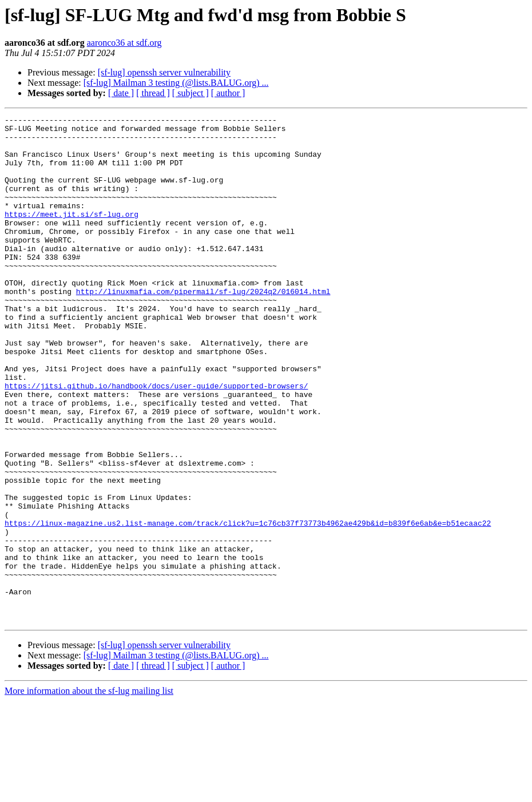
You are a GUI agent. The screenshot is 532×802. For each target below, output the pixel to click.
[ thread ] (153, 93)
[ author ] (228, 93)
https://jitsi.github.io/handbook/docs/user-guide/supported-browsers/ (156, 440)
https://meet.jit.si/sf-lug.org (72, 235)
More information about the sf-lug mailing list (89, 792)
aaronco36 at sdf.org (124, 43)
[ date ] (121, 93)
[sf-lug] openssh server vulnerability (164, 72)
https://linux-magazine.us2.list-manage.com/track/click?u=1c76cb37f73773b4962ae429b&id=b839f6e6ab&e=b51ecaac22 (248, 605)
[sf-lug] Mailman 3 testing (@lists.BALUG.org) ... (176, 83)
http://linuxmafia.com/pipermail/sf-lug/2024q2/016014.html (203, 327)
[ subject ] (190, 93)
